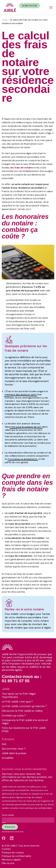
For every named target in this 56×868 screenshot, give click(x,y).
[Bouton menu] (51, 7)
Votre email (8, 815)
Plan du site (8, 863)
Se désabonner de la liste (13, 832)
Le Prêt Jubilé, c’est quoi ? (17, 702)
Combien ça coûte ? (14, 716)
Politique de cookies (13, 852)
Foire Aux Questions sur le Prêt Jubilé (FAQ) (24, 729)
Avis (4, 744)
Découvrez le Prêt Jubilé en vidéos (22, 711)
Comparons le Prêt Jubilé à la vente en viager (25, 722)
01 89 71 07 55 (16, 681)
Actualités (8, 758)
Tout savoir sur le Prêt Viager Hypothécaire (19, 695)
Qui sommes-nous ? (14, 749)
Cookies (6, 849)
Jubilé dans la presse (14, 753)
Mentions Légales (11, 860)
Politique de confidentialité (16, 856)
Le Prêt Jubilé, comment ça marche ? (24, 706)
